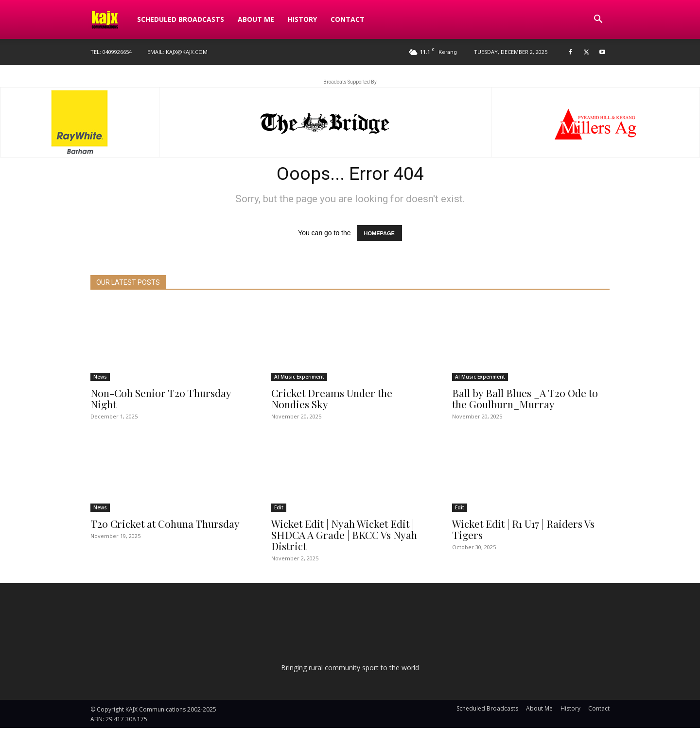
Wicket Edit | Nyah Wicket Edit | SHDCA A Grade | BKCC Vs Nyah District (344, 537)
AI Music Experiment (299, 379)
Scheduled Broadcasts (181, 19)
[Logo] (110, 19)
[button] (598, 20)
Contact (348, 19)
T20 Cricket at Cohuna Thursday (165, 525)
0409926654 (117, 52)
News (100, 379)
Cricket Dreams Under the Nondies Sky (332, 400)
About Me (256, 19)
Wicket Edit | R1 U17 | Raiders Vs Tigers (523, 531)
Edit (279, 509)
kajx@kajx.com (187, 52)
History (302, 19)
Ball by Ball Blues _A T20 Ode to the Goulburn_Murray (525, 400)
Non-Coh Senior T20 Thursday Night (161, 400)
